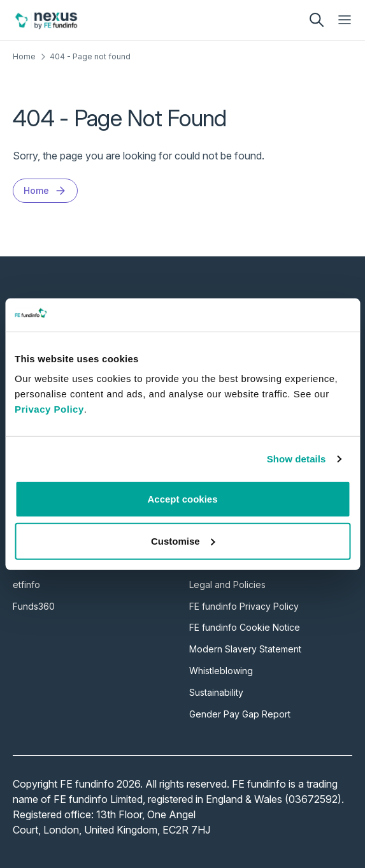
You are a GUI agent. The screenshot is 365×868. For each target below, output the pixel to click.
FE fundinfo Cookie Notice (245, 627)
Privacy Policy (49, 409)
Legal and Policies (227, 585)
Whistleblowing (221, 671)
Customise (183, 541)
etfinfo (26, 585)
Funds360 (34, 606)
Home (24, 56)
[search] (317, 20)
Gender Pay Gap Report (240, 714)
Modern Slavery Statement (245, 649)
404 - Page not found (90, 56)
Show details (297, 459)
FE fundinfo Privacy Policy (244, 606)
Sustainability (216, 692)
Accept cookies (182, 499)
